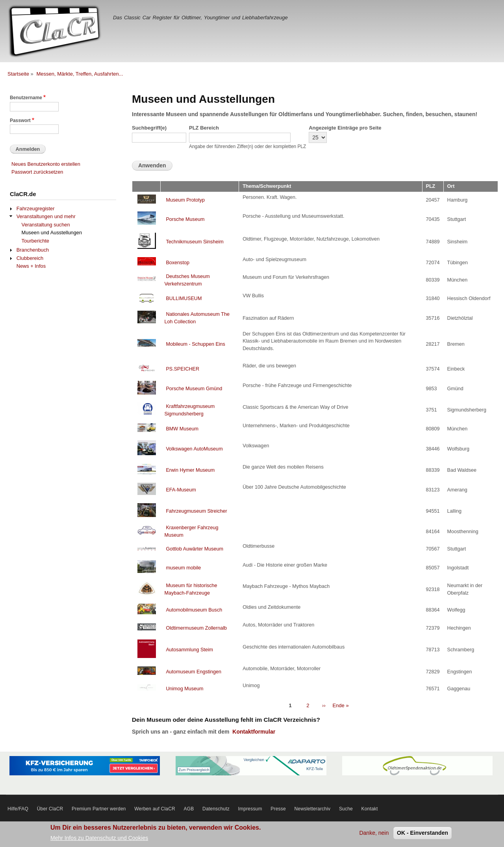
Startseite (18, 74)
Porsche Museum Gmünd (194, 389)
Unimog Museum (184, 689)
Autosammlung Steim (189, 650)
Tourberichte (35, 241)
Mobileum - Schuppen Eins (195, 344)
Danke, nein (374, 833)
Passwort (20, 120)
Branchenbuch (33, 250)
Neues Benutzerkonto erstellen (46, 164)
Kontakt (370, 809)
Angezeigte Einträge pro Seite (345, 128)
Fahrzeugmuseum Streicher (196, 511)
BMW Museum (182, 429)
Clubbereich (30, 258)
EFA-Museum (181, 490)
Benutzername (26, 98)
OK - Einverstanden (422, 833)
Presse (278, 809)
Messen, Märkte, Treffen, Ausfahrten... (80, 74)
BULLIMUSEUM (184, 298)
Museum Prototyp (185, 200)
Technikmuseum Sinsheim (195, 242)
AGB (189, 809)
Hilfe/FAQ (18, 809)
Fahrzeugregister (36, 209)
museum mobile (183, 568)
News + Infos (31, 266)
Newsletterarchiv (312, 809)
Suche (346, 809)
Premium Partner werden (99, 809)
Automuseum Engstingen (194, 672)
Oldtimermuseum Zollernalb (196, 628)
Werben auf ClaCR (155, 809)
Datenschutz (216, 809)
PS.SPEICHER (183, 369)
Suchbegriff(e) (149, 128)
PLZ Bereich (204, 128)
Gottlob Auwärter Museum (195, 549)
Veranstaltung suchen (46, 225)
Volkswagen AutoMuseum (194, 449)
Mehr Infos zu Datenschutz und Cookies (99, 838)
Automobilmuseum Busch (194, 610)
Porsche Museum (185, 219)
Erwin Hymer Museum (190, 470)
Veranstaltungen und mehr (46, 216)
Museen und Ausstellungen (52, 233)
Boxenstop (178, 263)
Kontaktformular (254, 732)
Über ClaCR (50, 809)
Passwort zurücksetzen (37, 172)
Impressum (250, 809)
